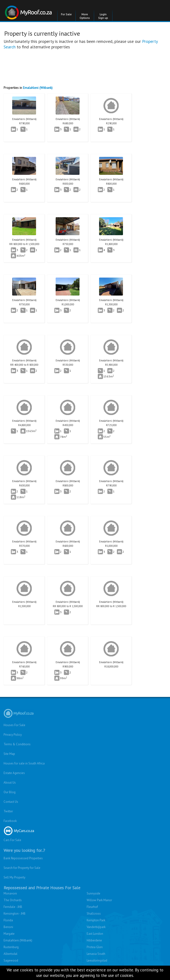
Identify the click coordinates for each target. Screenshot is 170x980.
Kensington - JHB (15, 914)
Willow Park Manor (99, 900)
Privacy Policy (13, 735)
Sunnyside (93, 893)
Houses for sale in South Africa (24, 763)
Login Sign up (103, 16)
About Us (10, 783)
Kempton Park (96, 920)
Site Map (9, 754)
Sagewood (11, 960)
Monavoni (10, 893)
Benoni (8, 927)
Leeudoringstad (97, 960)
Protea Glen (95, 947)
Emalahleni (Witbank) (38, 88)
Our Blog (10, 792)
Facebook (10, 821)
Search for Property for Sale (22, 868)
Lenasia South (96, 954)
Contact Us (11, 802)
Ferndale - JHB (13, 907)
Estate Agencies (14, 773)
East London (95, 934)
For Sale (66, 14)
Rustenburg (11, 947)
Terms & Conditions (17, 744)
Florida (8, 920)
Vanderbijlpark (96, 927)
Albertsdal (11, 954)
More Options (85, 16)
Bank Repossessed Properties (23, 858)
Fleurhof (92, 907)
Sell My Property (14, 877)
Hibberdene (94, 940)
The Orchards (13, 900)
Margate (9, 934)
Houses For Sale (14, 725)
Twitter (8, 811)
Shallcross (94, 914)
